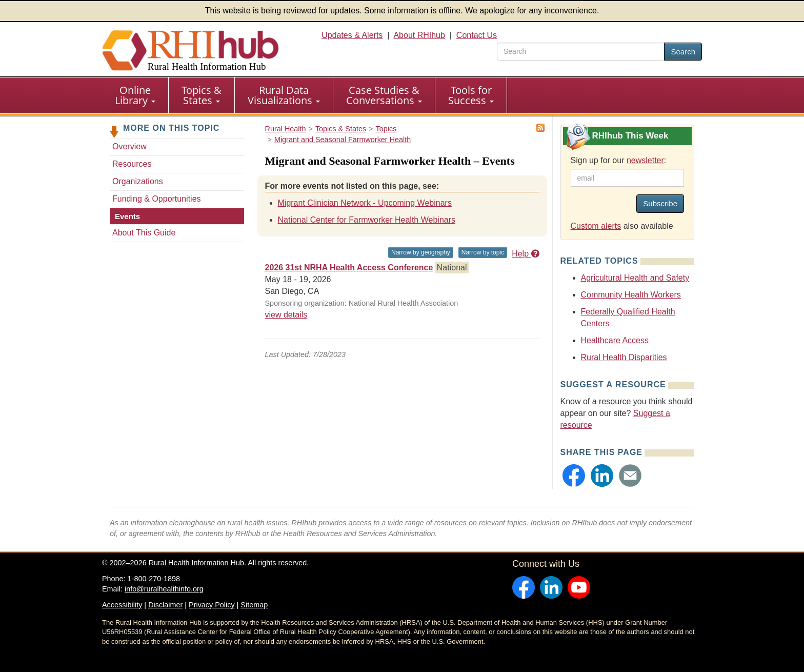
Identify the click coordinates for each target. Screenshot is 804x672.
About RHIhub (419, 35)
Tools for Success (471, 95)
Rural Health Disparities (624, 357)
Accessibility (122, 605)
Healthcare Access (615, 340)
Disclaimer (165, 605)
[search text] (581, 52)
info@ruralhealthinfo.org (164, 589)
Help (525, 254)
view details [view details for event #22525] (286, 315)
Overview (129, 146)
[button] (574, 476)
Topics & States (202, 95)
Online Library (135, 95)
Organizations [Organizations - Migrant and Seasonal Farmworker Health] (138, 181)
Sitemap (254, 605)
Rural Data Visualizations (284, 95)
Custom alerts (596, 226)
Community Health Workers (631, 295)
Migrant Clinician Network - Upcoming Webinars (365, 203)
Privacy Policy (212, 605)
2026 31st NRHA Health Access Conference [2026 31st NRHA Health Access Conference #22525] (349, 268)
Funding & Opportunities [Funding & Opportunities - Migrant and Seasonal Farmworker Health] (157, 199)
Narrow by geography (421, 252)
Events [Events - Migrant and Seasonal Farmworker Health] (127, 216)
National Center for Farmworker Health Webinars (367, 220)
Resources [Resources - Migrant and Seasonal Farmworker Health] (132, 164)
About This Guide (144, 233)
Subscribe (660, 203)
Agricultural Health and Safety (635, 278)
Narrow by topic (483, 252)
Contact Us (477, 35)
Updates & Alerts (352, 35)
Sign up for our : (619, 160)
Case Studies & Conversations (384, 95)
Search (683, 52)
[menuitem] (135, 95)
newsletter (645, 160)
